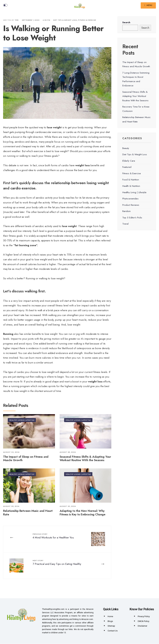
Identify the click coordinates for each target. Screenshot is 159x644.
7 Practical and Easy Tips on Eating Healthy (57, 563)
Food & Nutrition (131, 180)
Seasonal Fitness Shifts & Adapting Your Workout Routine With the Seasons (85, 458)
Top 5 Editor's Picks (132, 218)
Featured (127, 167)
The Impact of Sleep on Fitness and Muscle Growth (26, 458)
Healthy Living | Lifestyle (22, 420)
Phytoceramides (130, 199)
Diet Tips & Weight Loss (65, 20)
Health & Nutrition (131, 186)
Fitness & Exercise (87, 20)
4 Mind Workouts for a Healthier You (53, 536)
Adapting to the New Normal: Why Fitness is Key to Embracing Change (83, 513)
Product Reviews (131, 205)
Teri (17, 20)
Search (126, 22)
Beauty (126, 148)
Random (126, 211)
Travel (125, 224)
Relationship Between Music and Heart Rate (28, 513)
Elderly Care (129, 161)
